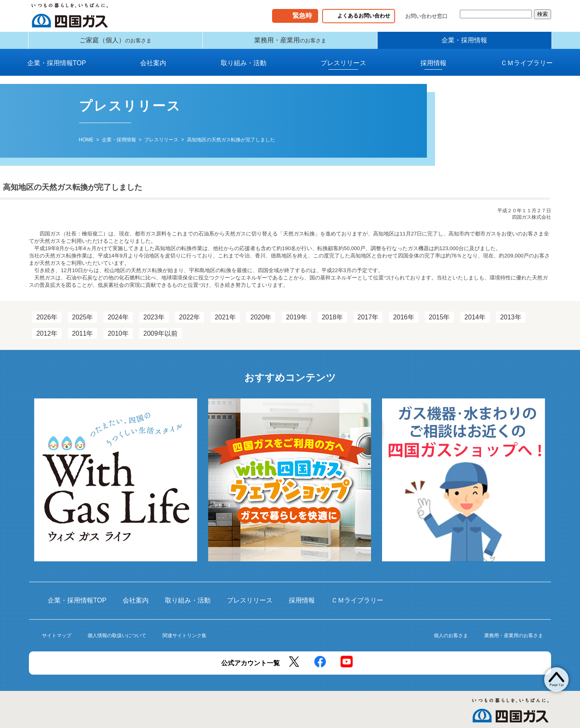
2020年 (261, 323)
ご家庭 (115, 43)
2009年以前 (160, 340)
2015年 (439, 323)
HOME (86, 146)
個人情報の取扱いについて (117, 642)
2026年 (47, 323)
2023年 (154, 323)
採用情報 (433, 69)
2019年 (297, 323)
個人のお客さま (451, 642)
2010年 (118, 340)
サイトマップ (57, 642)
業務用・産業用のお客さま (514, 642)
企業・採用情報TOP (57, 69)
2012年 (47, 340)
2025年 (83, 323)
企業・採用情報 (464, 43)
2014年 (475, 323)
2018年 (332, 323)
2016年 (404, 323)
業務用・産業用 (290, 43)
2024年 (118, 323)
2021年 (225, 323)
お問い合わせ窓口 (426, 16)
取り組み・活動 (244, 69)
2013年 (511, 323)
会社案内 (153, 69)
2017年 (368, 323)
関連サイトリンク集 (185, 642)
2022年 (190, 323)
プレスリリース (343, 69)
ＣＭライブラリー (527, 69)
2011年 (83, 340)
